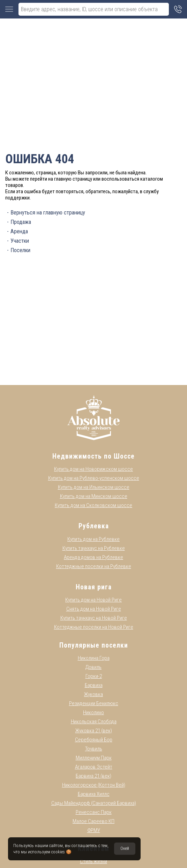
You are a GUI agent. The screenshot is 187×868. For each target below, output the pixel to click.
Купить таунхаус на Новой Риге (94, 618)
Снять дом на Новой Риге (94, 609)
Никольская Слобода (94, 722)
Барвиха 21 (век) (93, 776)
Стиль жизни (93, 861)
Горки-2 (94, 676)
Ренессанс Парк (94, 812)
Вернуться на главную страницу (48, 213)
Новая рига (94, 587)
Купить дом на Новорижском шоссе (93, 469)
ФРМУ (94, 830)
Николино (93, 712)
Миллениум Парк (94, 758)
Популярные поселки (94, 645)
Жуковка (93, 694)
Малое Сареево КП (93, 821)
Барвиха (94, 685)
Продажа (21, 222)
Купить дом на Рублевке (93, 539)
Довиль (93, 667)
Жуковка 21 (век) (94, 731)
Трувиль (94, 749)
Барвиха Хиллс (94, 794)
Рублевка (94, 526)
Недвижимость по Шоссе (93, 456)
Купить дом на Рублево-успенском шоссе (94, 478)
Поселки (20, 250)
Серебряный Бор (94, 740)
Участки (20, 241)
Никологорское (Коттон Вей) (94, 785)
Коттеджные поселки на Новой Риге (94, 627)
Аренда (19, 231)
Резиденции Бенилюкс (94, 703)
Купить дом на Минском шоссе (94, 496)
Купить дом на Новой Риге (93, 600)
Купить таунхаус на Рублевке (94, 548)
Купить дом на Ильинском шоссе (94, 487)
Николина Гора (94, 658)
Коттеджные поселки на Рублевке (94, 566)
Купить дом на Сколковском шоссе (93, 505)
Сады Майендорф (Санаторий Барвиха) (94, 803)
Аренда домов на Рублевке (93, 557)
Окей (125, 848)
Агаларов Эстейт (94, 767)
